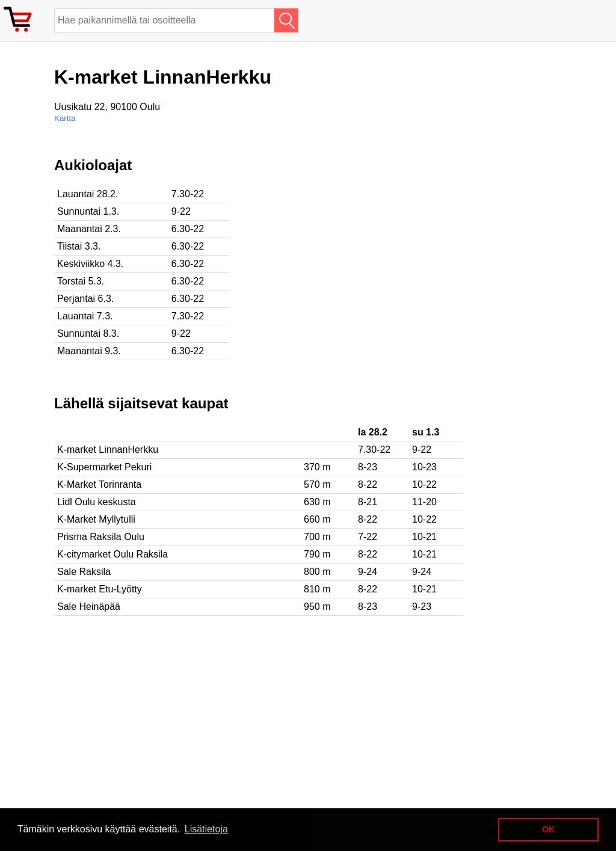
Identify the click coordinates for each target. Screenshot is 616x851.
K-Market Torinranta (99, 484)
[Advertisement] (391, 241)
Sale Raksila (84, 572)
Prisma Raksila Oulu (101, 537)
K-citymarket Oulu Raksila (112, 554)
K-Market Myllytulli (96, 519)
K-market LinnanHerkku (108, 450)
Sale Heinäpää (89, 607)
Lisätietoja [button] (206, 829)
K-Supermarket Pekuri (104, 467)
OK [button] (549, 829)
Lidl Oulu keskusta (97, 502)
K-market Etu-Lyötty (100, 589)
